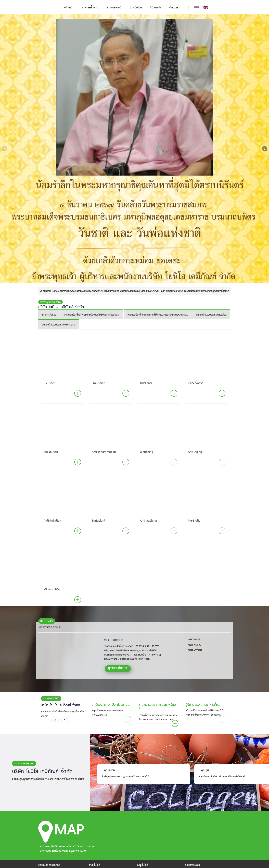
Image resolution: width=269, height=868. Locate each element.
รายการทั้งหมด (90, 8)
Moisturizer (51, 452)
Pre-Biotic (194, 521)
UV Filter (49, 383)
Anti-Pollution (52, 521)
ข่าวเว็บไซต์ (136, 8)
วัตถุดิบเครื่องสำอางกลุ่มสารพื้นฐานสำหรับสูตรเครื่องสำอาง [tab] (92, 315)
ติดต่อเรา (174, 8)
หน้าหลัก (68, 8)
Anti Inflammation (104, 452)
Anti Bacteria (148, 521)
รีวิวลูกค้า (156, 8)
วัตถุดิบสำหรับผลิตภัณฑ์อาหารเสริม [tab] (59, 325)
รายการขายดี (114, 8)
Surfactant (98, 521)
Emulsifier (98, 383)
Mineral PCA (52, 589)
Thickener (146, 383)
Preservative (196, 383)
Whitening (146, 452)
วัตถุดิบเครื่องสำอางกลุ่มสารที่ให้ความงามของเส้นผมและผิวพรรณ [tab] (158, 315)
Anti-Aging (195, 452)
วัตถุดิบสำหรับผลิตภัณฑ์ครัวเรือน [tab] (211, 315)
